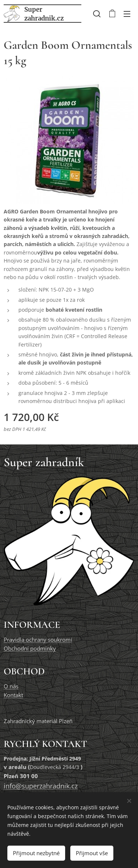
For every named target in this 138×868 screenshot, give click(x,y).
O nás (11, 686)
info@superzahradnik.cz (41, 786)
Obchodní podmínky (30, 649)
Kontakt (13, 695)
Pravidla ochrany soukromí (38, 640)
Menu (127, 14)
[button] (97, 14)
